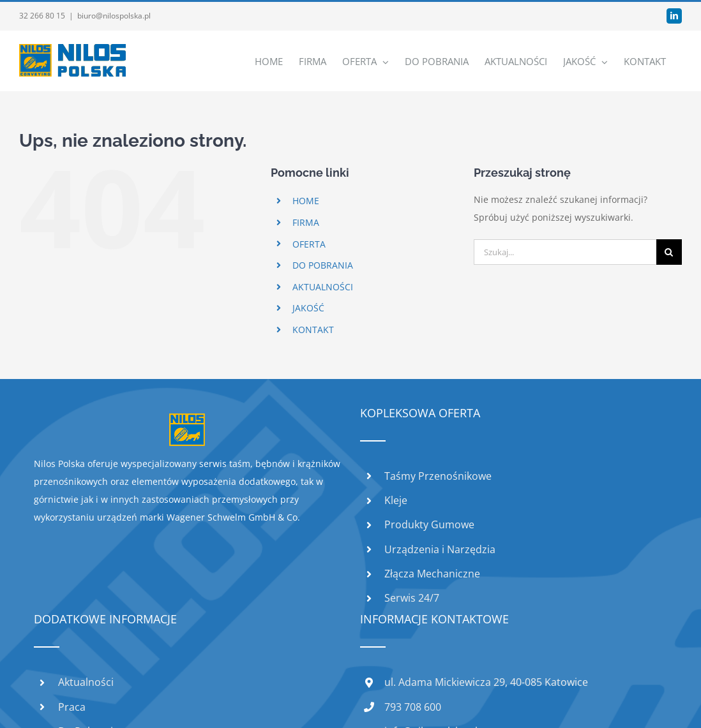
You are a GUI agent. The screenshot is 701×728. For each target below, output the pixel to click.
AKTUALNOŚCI (323, 287)
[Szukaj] (669, 252)
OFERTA (309, 244)
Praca (72, 707)
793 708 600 (413, 707)
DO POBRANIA (323, 265)
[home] (187, 422)
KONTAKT (313, 330)
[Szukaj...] (565, 252)
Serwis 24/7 (412, 598)
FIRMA (306, 222)
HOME (306, 201)
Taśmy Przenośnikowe (438, 476)
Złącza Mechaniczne (432, 574)
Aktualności (86, 682)
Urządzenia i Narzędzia (440, 549)
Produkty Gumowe (429, 524)
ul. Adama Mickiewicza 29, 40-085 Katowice (486, 682)
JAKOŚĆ (308, 308)
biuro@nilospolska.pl (114, 16)
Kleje (396, 500)
